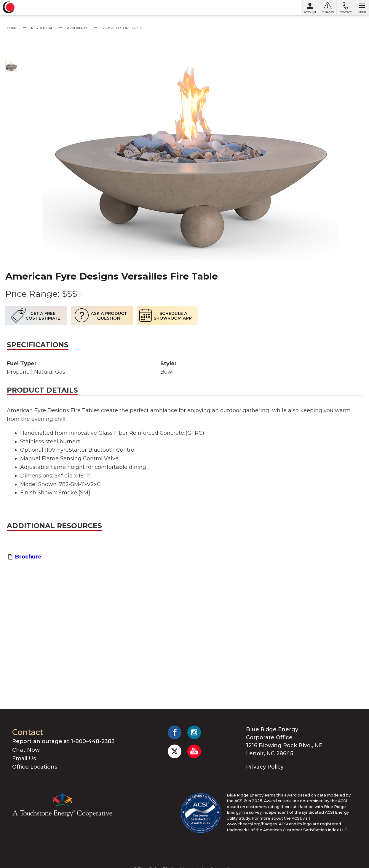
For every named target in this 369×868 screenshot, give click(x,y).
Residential (42, 28)
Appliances (78, 28)
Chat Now (26, 750)
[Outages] (328, 7)
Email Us (24, 758)
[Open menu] (362, 7)
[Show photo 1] (11, 66)
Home (12, 28)
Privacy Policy (265, 767)
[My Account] (310, 7)
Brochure (28, 557)
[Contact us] (345, 7)
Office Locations (35, 767)
